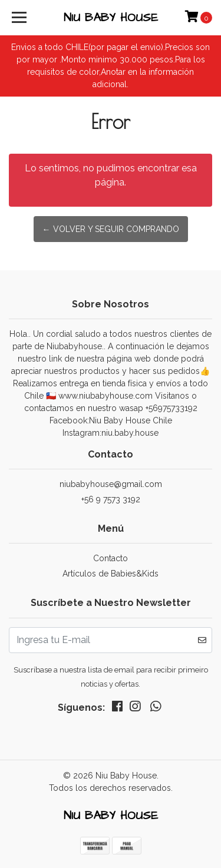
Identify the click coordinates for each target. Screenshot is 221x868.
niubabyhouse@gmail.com (111, 484)
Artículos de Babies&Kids (111, 574)
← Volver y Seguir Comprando (111, 229)
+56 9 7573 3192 (111, 499)
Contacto (111, 558)
